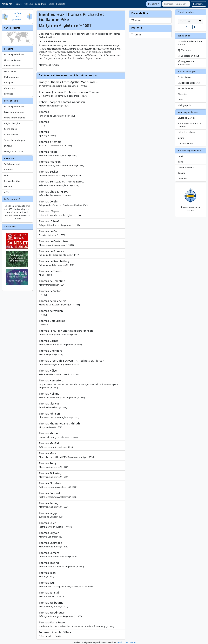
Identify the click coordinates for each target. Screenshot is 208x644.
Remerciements (185, 88)
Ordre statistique (13, 60)
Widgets (8, 186)
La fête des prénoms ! (17, 16)
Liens (180, 100)
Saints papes (10, 129)
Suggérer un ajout (188, 56)
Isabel (181, 162)
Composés (9, 88)
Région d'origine (12, 66)
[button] (186, 27)
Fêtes (7, 175)
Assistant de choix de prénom (190, 43)
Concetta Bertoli (186, 143)
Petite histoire (184, 77)
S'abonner (184, 50)
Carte (51, 4)
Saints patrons (11, 135)
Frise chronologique (14, 112)
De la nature (10, 71)
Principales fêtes (12, 181)
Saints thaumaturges (15, 140)
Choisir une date (186, 12)
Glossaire (182, 94)
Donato (181, 173)
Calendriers (41, 4)
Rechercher (199, 4)
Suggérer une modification (186, 63)
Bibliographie (184, 105)
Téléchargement (12, 164)
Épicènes (9, 94)
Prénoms (28, 4)
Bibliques (9, 82)
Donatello (182, 179)
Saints (18, 4)
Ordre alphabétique (14, 54)
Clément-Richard (186, 167)
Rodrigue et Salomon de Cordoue (190, 125)
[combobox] (176, 4)
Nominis (7, 4)
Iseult (180, 156)
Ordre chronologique (15, 118)
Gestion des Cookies (127, 642)
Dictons (8, 146)
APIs (6, 192)
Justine (181, 138)
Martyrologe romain (14, 151)
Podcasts (61, 4)
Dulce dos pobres (186, 132)
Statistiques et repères (189, 83)
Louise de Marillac (187, 118)
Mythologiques (12, 77)
